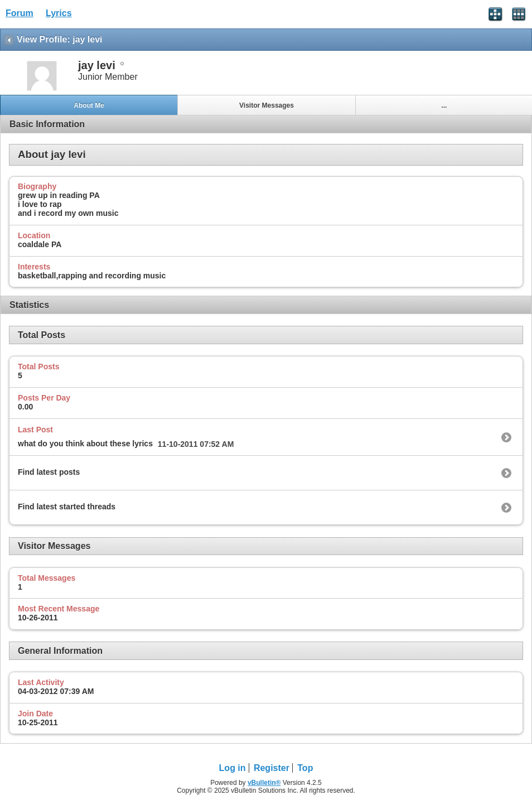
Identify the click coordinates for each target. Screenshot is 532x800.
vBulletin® (264, 783)
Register (272, 768)
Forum (20, 13)
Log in (233, 768)
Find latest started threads (67, 507)
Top (305, 768)
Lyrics (59, 13)
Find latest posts (49, 472)
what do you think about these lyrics (85, 444)
